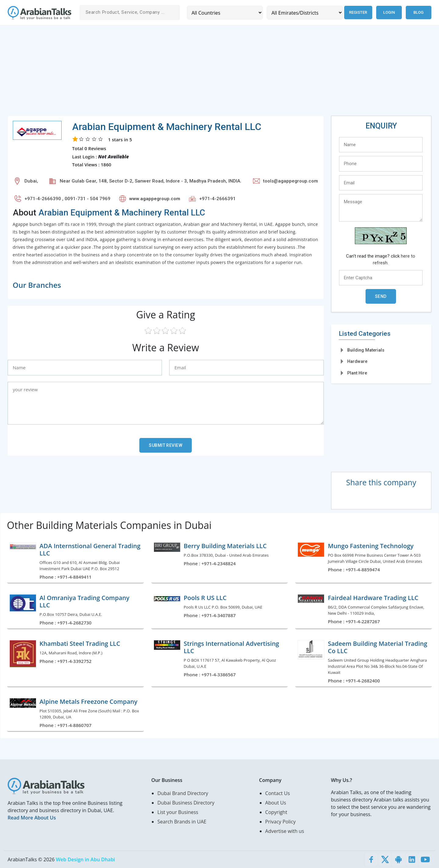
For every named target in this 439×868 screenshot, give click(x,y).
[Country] (224, 13)
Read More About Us (32, 818)
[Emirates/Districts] (303, 13)
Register (357, 12)
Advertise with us (285, 831)
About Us (276, 803)
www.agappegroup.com (155, 199)
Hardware (357, 361)
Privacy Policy (280, 822)
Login (389, 12)
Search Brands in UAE (182, 822)
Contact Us (278, 793)
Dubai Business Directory (186, 803)
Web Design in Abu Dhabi (85, 859)
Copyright (276, 812)
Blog (418, 12)
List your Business (178, 812)
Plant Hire (357, 373)
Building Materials (366, 350)
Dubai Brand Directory (183, 793)
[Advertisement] (191, 73)
